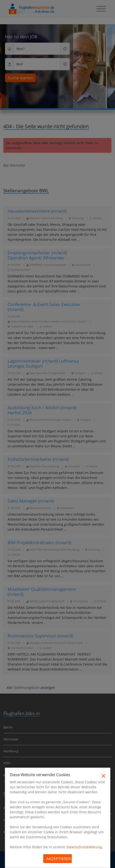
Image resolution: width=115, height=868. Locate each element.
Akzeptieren (59, 859)
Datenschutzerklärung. (85, 847)
